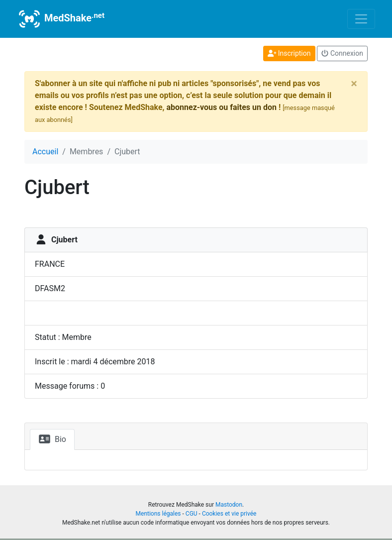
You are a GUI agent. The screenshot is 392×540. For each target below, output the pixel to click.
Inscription (289, 53)
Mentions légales (158, 514)
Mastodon (229, 505)
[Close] (354, 84)
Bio (52, 439)
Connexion (342, 53)
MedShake (61, 19)
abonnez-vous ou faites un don (221, 107)
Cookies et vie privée (229, 514)
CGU (192, 514)
